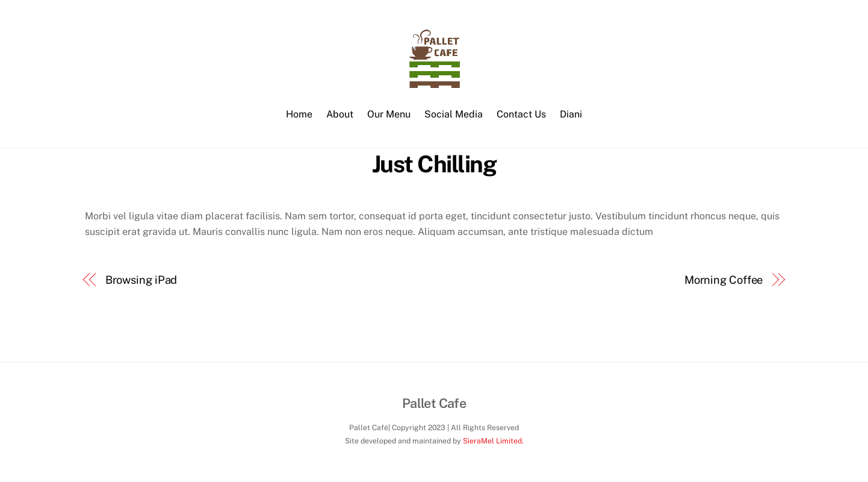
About (340, 114)
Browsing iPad (141, 280)
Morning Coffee (724, 280)
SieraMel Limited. (493, 441)
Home (299, 114)
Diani (571, 114)
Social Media (454, 114)
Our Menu (389, 114)
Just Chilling (434, 164)
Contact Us (521, 114)
